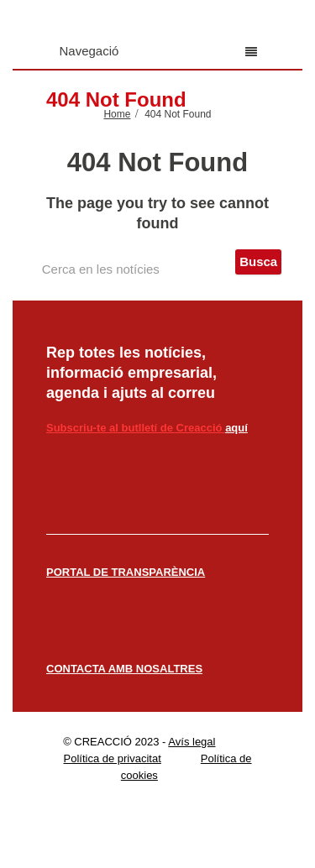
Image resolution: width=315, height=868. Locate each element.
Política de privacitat (112, 758)
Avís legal (192, 742)
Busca (258, 261)
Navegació (158, 51)
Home (117, 114)
